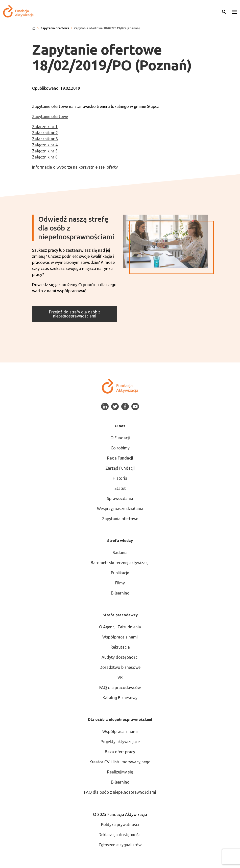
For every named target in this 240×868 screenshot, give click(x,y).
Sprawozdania (120, 498)
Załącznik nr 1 (45, 127)
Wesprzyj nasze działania (120, 509)
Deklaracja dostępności (120, 835)
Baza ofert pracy (120, 752)
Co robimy (120, 448)
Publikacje (120, 573)
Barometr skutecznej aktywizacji (120, 563)
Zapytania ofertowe (120, 519)
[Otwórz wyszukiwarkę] (224, 11)
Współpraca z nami (120, 637)
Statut (120, 488)
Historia (120, 478)
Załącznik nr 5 (45, 151)
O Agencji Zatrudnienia (120, 627)
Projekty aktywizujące (120, 742)
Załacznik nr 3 (45, 139)
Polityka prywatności (120, 825)
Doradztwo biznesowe (120, 667)
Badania (120, 553)
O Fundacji (120, 438)
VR (120, 677)
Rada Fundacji (120, 458)
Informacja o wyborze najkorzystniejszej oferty (75, 167)
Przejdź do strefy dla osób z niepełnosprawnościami (75, 314)
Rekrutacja (120, 647)
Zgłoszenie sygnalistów (120, 845)
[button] (234, 11)
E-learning (120, 593)
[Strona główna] (34, 28)
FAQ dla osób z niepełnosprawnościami (120, 792)
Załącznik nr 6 (45, 157)
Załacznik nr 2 (45, 133)
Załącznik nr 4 (45, 145)
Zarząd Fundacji (120, 468)
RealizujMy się (120, 772)
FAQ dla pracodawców (120, 688)
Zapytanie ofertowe (50, 117)
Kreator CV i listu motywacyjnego (120, 762)
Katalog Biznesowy (120, 698)
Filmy (120, 583)
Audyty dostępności (120, 657)
